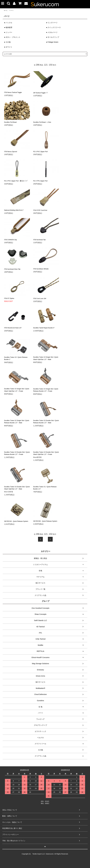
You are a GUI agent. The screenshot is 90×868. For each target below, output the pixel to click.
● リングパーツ (52, 23)
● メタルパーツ (52, 32)
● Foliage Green (52, 42)
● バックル (8, 23)
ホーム (6, 10)
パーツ (12, 10)
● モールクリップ (53, 37)
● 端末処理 (8, 27)
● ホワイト (8, 47)
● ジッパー (8, 32)
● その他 (7, 42)
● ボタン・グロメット (12, 37)
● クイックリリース (53, 27)
